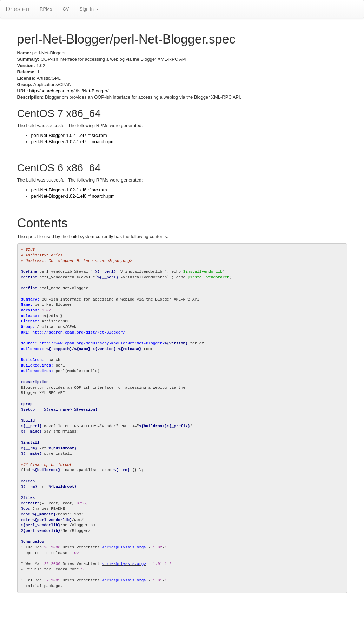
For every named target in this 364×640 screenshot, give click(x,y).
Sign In (89, 9)
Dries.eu (17, 9)
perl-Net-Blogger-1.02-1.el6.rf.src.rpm (69, 190)
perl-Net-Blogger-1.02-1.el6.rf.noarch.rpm (73, 196)
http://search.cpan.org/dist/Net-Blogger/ (69, 91)
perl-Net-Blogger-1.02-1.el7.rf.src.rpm (69, 135)
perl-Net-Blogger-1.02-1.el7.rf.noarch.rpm (73, 142)
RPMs (46, 9)
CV (66, 9)
